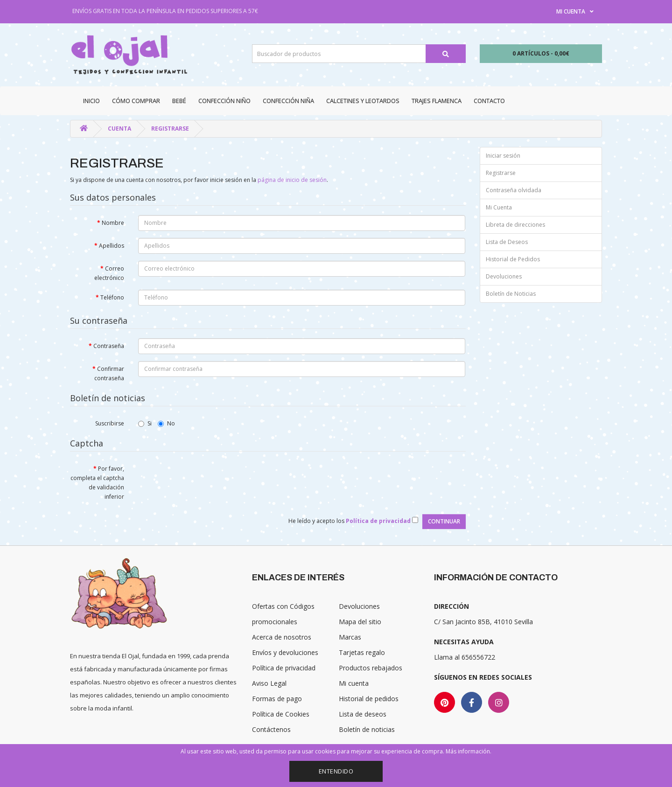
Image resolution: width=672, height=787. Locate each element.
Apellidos (112, 246)
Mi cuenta (354, 683)
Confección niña (288, 101)
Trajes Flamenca (437, 101)
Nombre (113, 223)
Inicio (91, 101)
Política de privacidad (284, 668)
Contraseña (109, 346)
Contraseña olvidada (514, 190)
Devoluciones (504, 276)
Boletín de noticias (367, 729)
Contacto (489, 101)
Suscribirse (110, 423)
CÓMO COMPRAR (136, 101)
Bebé (179, 101)
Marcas (350, 637)
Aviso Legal (269, 683)
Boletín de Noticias (511, 294)
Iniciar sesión (503, 156)
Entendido (336, 771)
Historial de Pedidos (513, 259)
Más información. (469, 751)
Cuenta (119, 129)
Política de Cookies (281, 714)
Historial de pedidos (369, 699)
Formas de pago (277, 699)
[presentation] (209, 479)
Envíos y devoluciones (285, 652)
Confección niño (224, 101)
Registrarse (170, 129)
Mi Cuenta (499, 207)
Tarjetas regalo (362, 652)
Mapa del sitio (360, 622)
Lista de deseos (363, 714)
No (166, 423)
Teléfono (112, 297)
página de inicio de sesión (292, 180)
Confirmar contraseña (109, 373)
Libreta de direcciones (515, 225)
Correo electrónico (109, 273)
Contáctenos (271, 729)
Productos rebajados (371, 668)
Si (145, 423)
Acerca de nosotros (282, 637)
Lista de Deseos (507, 242)
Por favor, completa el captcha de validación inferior (97, 483)
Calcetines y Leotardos (363, 101)
